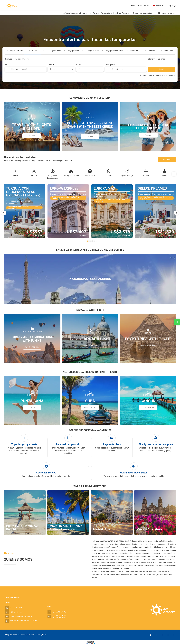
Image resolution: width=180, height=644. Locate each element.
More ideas (167, 160)
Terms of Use (170, 75)
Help (133, 6)
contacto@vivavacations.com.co (21, 616)
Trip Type (8, 59)
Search (161, 69)
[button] (174, 174)
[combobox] (164, 59)
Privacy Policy (42, 635)
